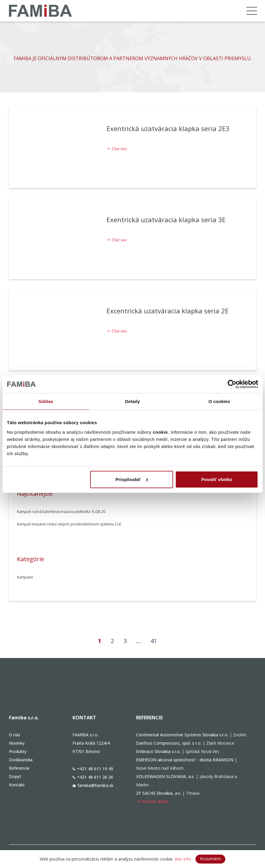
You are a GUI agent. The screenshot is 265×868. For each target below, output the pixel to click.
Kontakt (17, 785)
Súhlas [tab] (46, 401)
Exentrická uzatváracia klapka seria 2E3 (168, 128)
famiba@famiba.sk (93, 785)
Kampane (25, 577)
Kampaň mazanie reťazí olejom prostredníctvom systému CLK (69, 524)
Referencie (19, 768)
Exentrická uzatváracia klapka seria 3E (166, 220)
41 (156, 641)
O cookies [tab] (219, 401)
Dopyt (15, 776)
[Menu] (252, 11)
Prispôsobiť (132, 479)
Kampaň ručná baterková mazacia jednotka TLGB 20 (61, 512)
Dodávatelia (21, 760)
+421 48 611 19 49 (93, 769)
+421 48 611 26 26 (93, 777)
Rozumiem (210, 859)
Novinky (17, 743)
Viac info (183, 859)
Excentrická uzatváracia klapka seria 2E (168, 311)
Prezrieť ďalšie (152, 801)
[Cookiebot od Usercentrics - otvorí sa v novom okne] (232, 384)
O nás (15, 735)
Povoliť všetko (217, 479)
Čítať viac (117, 149)
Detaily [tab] (132, 401)
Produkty (18, 751)
